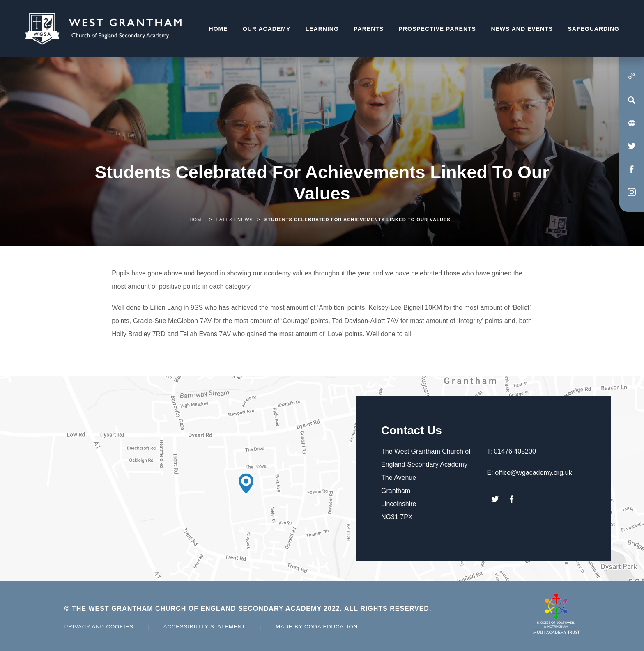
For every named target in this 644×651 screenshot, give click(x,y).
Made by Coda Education (317, 627)
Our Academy (267, 29)
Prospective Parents (437, 29)
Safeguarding (593, 29)
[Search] (632, 100)
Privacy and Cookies (99, 627)
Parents (369, 29)
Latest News (235, 220)
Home (218, 29)
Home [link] (197, 220)
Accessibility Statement (205, 627)
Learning (322, 29)
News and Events (522, 29)
